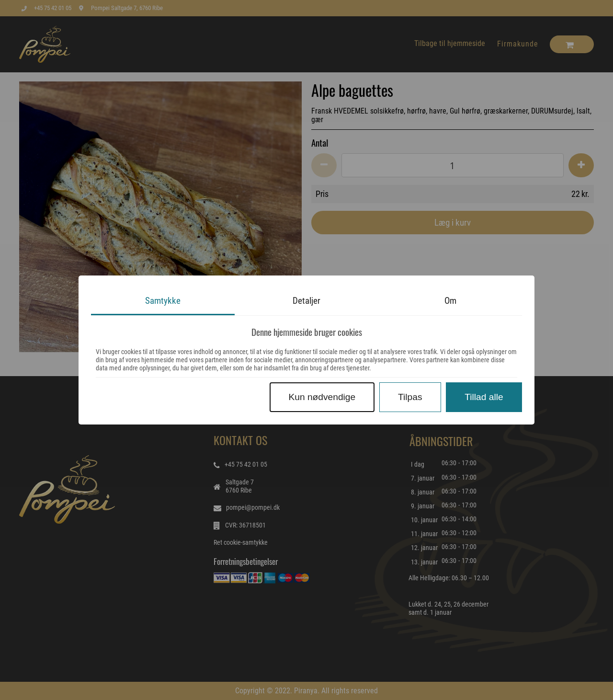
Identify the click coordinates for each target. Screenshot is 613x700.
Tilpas (410, 397)
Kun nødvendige (322, 397)
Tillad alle (484, 397)
